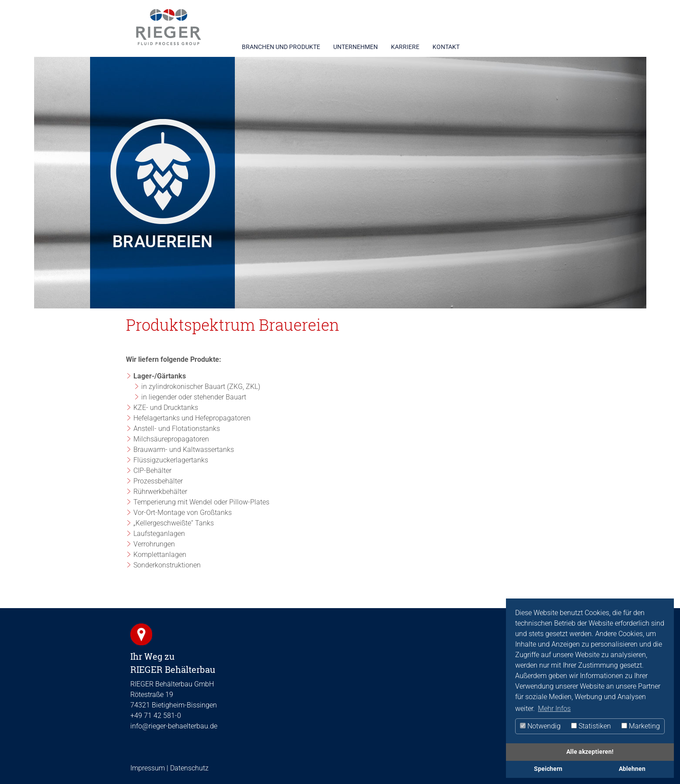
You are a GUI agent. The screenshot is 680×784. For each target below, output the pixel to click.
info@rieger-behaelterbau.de (174, 726)
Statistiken (591, 726)
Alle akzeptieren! (590, 752)
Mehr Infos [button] (554, 709)
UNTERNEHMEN (356, 47)
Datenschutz (189, 768)
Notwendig (540, 726)
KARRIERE (405, 47)
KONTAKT (446, 47)
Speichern (548, 769)
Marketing (641, 726)
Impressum (148, 768)
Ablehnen (632, 769)
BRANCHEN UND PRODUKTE (281, 47)
